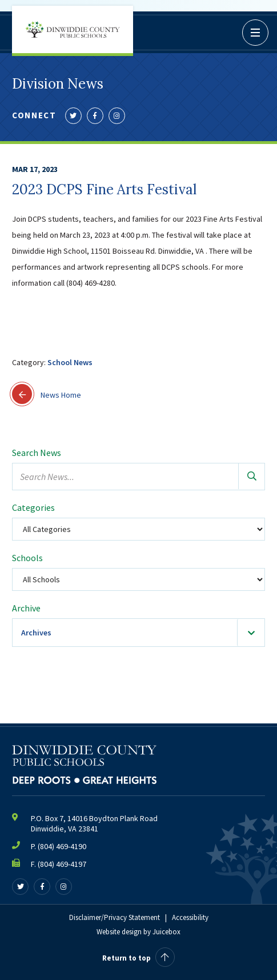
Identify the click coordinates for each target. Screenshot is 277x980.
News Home (47, 394)
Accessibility (190, 917)
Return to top (138, 958)
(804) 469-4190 (62, 846)
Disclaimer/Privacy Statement (115, 917)
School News (70, 362)
